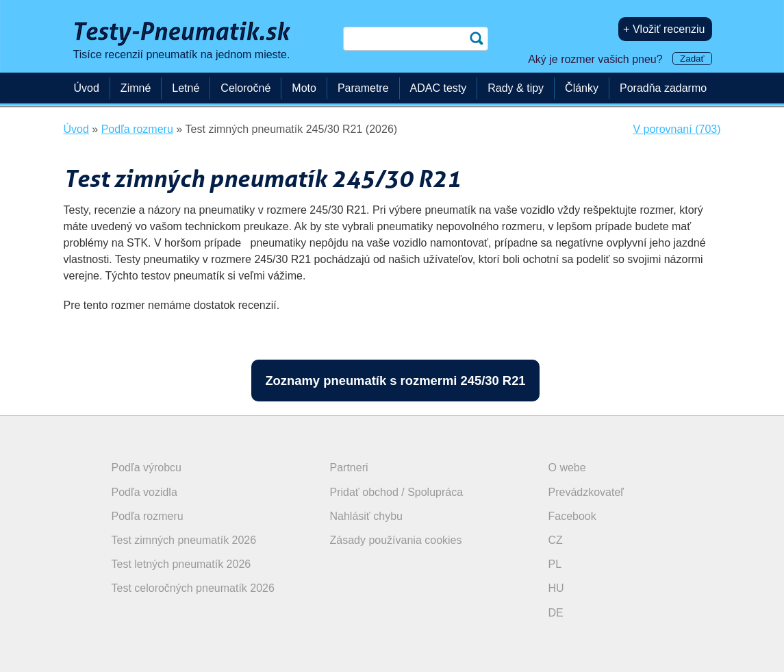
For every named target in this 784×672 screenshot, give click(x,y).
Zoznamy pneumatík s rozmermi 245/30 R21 (395, 381)
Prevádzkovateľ (586, 492)
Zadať (692, 59)
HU (556, 588)
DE (556, 613)
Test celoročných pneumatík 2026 (193, 588)
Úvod (87, 88)
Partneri (349, 468)
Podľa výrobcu (147, 468)
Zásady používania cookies (396, 540)
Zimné (136, 88)
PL (555, 564)
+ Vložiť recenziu (664, 29)
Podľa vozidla (144, 492)
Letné (186, 88)
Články (582, 88)
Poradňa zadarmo (663, 88)
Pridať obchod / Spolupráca (397, 492)
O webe (567, 468)
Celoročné (245, 88)
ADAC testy (439, 88)
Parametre (363, 88)
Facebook (572, 516)
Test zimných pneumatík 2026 (184, 540)
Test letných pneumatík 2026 (181, 564)
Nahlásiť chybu (367, 516)
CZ (556, 540)
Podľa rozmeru (148, 516)
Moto (304, 88)
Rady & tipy (516, 88)
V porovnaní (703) (676, 129)
